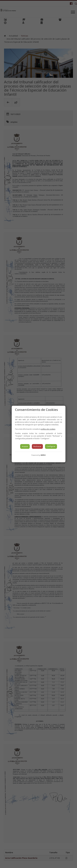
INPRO (43, 455)
